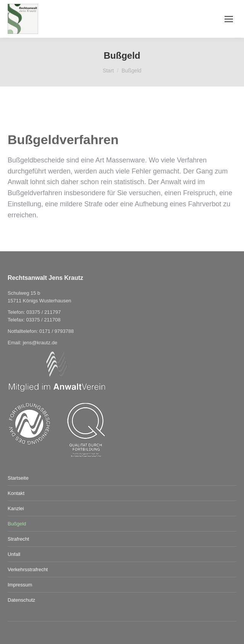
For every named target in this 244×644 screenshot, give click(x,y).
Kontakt (16, 493)
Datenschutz (21, 600)
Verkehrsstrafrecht (28, 569)
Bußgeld (17, 524)
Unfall (14, 554)
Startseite (18, 478)
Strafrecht (18, 539)
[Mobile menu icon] (229, 19)
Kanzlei (16, 508)
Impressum (20, 585)
